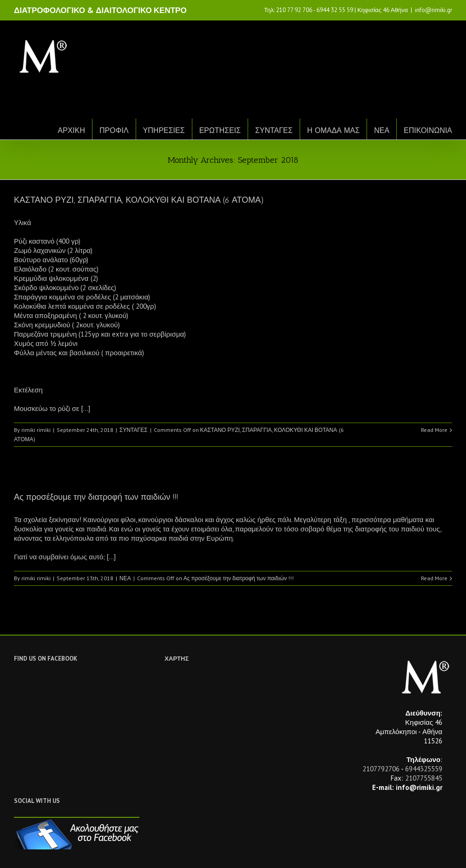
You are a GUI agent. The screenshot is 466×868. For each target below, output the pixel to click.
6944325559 (424, 769)
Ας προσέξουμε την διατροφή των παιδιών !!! (96, 497)
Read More (434, 430)
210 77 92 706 (294, 10)
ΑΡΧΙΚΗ (71, 130)
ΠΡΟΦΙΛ (114, 130)
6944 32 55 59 (335, 10)
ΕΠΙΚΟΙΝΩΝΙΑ (428, 130)
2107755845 (424, 778)
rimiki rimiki (36, 430)
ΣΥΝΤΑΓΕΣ (274, 130)
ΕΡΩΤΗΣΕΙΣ (220, 130)
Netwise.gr (186, 852)
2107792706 (381, 769)
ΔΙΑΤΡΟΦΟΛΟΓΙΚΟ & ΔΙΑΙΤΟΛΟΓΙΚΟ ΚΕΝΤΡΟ (100, 10)
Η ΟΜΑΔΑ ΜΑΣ (333, 130)
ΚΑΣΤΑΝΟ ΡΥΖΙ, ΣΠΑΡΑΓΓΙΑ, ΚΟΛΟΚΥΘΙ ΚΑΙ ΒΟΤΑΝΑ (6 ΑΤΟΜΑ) (139, 200)
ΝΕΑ (382, 130)
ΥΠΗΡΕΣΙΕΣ (164, 130)
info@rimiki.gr (433, 10)
